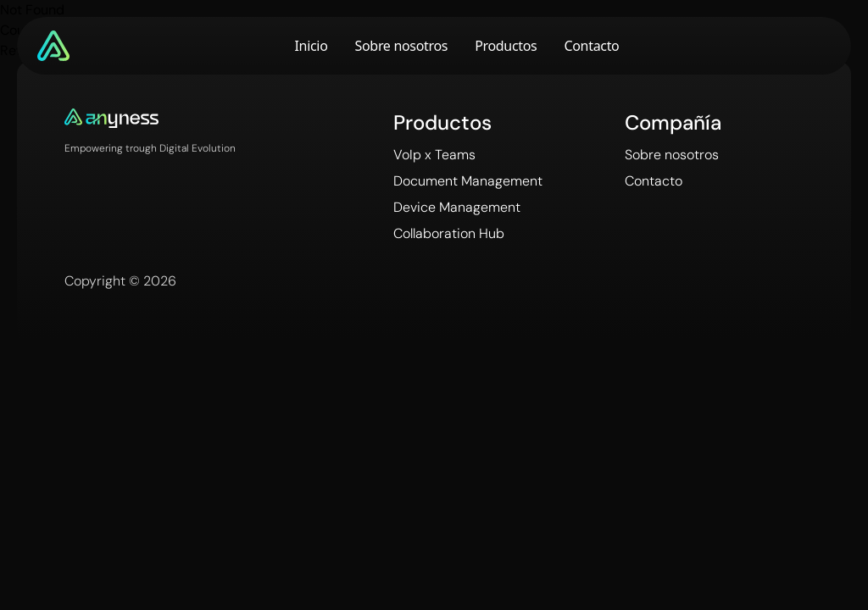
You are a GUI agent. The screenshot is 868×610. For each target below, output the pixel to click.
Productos (506, 46)
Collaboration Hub (449, 233)
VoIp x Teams (434, 155)
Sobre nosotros (402, 46)
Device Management (457, 207)
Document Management (468, 181)
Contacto (591, 46)
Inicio (312, 46)
